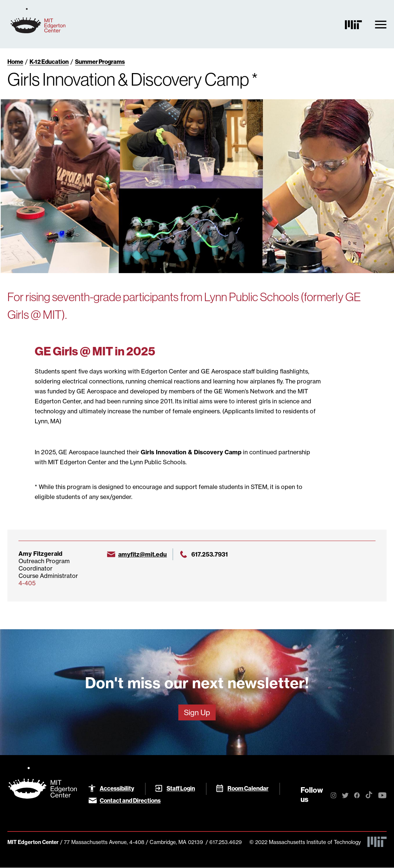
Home (15, 62)
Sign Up (197, 712)
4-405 (27, 583)
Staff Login (181, 788)
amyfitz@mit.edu (143, 554)
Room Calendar (248, 788)
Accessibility (117, 788)
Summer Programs (100, 62)
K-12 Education (49, 62)
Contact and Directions (130, 800)
